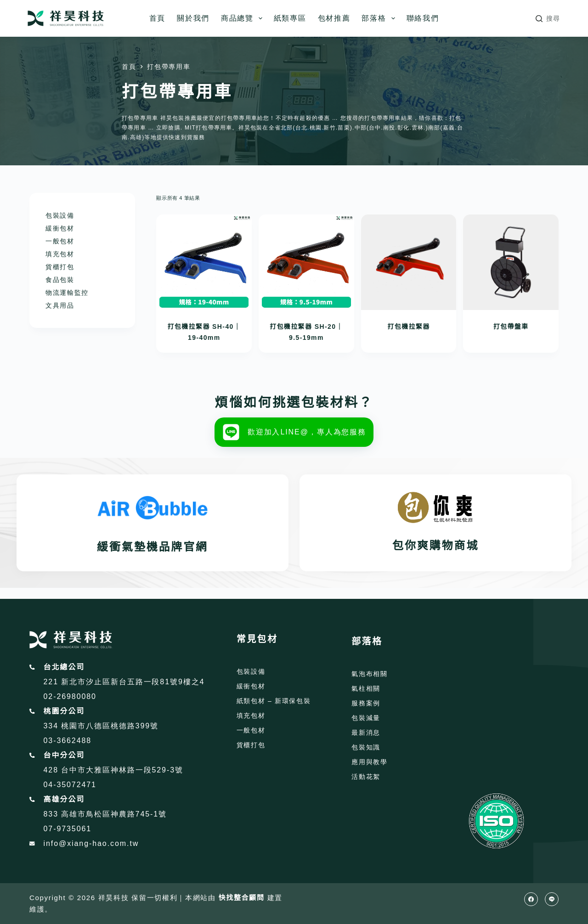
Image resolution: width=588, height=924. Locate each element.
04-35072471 (70, 785)
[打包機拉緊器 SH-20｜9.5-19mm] (306, 262)
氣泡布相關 (369, 674)
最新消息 (366, 732)
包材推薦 (334, 18)
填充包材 (60, 254)
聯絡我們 (423, 18)
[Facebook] (531, 899)
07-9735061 (68, 829)
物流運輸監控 (67, 293)
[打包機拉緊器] (409, 262)
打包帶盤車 (511, 327)
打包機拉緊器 (408, 327)
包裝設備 (60, 215)
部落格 (380, 18)
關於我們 (193, 18)
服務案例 (366, 703)
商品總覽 (243, 18)
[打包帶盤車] (511, 262)
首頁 (157, 18)
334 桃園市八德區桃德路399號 (101, 726)
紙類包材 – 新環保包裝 (274, 701)
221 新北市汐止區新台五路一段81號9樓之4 (124, 682)
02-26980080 (70, 696)
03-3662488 (68, 741)
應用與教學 (369, 762)
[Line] (552, 899)
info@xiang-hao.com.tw (91, 843)
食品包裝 (60, 280)
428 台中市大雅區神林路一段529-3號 (113, 770)
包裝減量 (366, 718)
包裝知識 (366, 747)
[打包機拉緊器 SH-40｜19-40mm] (204, 262)
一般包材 (60, 241)
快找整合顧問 (242, 898)
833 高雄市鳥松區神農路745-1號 (105, 814)
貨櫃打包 (60, 267)
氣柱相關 (366, 688)
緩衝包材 (60, 228)
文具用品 (60, 305)
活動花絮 (366, 777)
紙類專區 (290, 18)
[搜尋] (548, 19)
